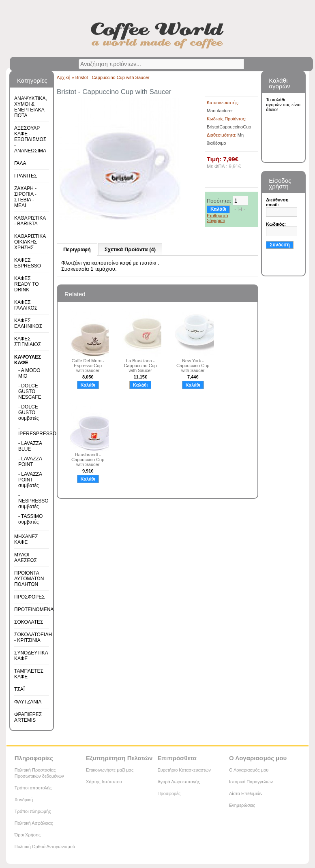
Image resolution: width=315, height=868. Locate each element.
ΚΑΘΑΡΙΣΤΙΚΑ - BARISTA (30, 221)
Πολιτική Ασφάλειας (34, 823)
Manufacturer (220, 111)
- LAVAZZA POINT (30, 462)
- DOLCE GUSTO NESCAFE (30, 391)
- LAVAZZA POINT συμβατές (30, 480)
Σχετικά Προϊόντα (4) (130, 249)
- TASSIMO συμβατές (30, 519)
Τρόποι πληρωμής (33, 811)
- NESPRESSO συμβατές (31, 501)
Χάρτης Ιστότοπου (104, 782)
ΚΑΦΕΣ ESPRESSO (28, 263)
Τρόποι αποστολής (33, 788)
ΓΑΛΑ (20, 163)
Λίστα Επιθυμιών (246, 793)
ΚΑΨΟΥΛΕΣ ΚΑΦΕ (28, 360)
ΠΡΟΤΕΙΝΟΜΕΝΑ (34, 609)
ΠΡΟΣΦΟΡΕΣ (30, 597)
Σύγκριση (216, 220)
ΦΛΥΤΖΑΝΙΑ (28, 702)
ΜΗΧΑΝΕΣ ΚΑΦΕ (26, 539)
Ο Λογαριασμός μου (249, 770)
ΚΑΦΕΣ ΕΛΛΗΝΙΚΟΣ (28, 323)
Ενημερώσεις (242, 805)
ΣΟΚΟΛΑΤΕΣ (29, 622)
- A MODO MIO (29, 373)
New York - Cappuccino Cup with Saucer (193, 366)
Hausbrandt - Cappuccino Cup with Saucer (88, 460)
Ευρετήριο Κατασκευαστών (184, 770)
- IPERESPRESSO (31, 431)
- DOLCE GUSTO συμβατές (29, 413)
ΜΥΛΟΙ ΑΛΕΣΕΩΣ (26, 558)
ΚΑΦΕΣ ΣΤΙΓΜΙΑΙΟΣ (28, 342)
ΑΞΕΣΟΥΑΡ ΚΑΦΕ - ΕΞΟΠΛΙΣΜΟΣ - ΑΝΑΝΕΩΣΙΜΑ (30, 139)
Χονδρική (24, 800)
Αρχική (63, 77)
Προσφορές (169, 793)
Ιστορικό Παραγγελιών (251, 782)
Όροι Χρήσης (28, 835)
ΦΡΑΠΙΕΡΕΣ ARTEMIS (28, 717)
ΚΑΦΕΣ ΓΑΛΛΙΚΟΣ (26, 305)
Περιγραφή (77, 249)
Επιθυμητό (217, 216)
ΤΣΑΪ (19, 689)
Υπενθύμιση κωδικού (282, 256)
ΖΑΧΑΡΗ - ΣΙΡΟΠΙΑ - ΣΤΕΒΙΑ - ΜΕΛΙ (25, 197)
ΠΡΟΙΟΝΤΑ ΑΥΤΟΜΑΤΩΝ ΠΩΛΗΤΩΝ (29, 579)
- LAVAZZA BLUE (30, 446)
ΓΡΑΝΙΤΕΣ (26, 176)
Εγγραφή (279, 267)
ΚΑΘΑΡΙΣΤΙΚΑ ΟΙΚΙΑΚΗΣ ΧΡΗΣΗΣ (30, 242)
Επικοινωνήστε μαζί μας (110, 770)
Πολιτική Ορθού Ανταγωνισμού (45, 847)
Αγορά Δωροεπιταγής (179, 782)
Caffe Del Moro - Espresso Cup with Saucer (88, 366)
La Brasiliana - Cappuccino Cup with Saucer (140, 366)
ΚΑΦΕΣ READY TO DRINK (27, 284)
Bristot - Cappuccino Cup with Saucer (112, 77)
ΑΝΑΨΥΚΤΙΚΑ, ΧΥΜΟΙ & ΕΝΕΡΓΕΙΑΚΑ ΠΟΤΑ (31, 107)
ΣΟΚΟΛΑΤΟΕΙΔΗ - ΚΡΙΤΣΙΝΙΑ (33, 637)
